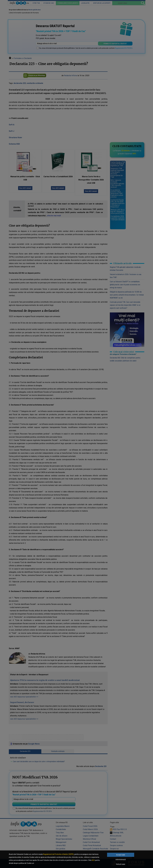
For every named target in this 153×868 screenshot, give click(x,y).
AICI (93, 860)
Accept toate (121, 855)
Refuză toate (121, 864)
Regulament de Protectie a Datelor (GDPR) (58, 854)
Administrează (121, 860)
